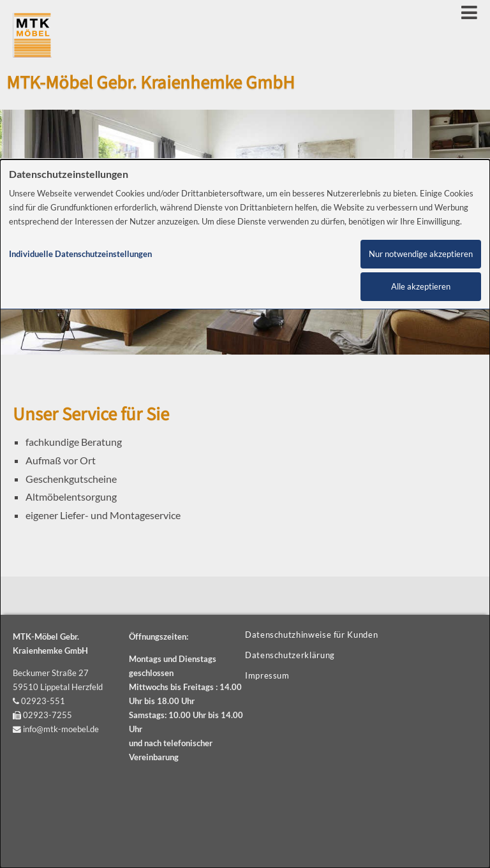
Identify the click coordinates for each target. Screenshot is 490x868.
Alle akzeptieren (421, 287)
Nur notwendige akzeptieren (421, 254)
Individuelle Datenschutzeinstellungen (80, 254)
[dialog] (245, 514)
